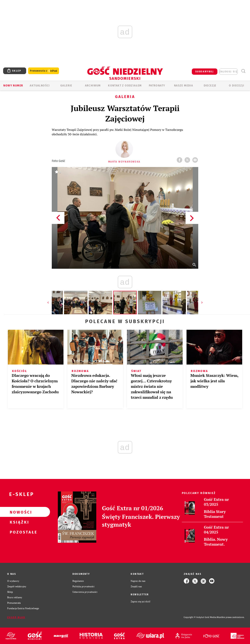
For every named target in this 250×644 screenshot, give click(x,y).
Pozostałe (19, 532)
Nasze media (183, 86)
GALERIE (66, 86)
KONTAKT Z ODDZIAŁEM (125, 86)
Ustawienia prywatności (85, 592)
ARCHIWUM (93, 86)
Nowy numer (13, 86)
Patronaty (157, 86)
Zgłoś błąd (16, 617)
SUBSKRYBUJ (204, 72)
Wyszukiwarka (243, 71)
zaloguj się (229, 72)
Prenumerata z (44, 71)
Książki (19, 522)
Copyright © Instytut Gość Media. (200, 617)
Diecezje (210, 86)
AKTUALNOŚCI (40, 86)
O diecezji (237, 86)
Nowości (19, 512)
